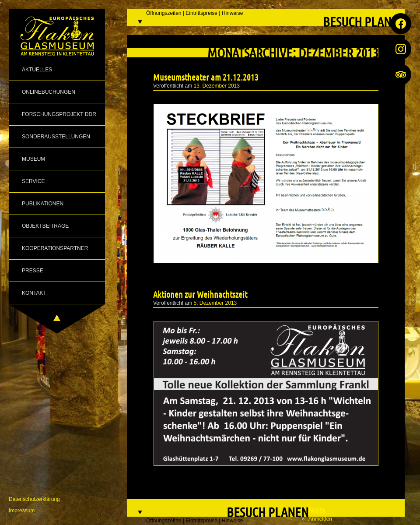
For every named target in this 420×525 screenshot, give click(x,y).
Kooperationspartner (55, 248)
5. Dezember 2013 (215, 303)
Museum (33, 159)
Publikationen (43, 204)
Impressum (22, 511)
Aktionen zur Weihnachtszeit (200, 294)
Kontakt (34, 293)
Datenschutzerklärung (34, 499)
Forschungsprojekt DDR (59, 114)
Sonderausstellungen (56, 137)
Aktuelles (37, 70)
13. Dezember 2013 (217, 86)
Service (33, 181)
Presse (33, 271)
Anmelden (320, 519)
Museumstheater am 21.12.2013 (206, 77)
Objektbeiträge (45, 226)
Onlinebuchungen (49, 92)
